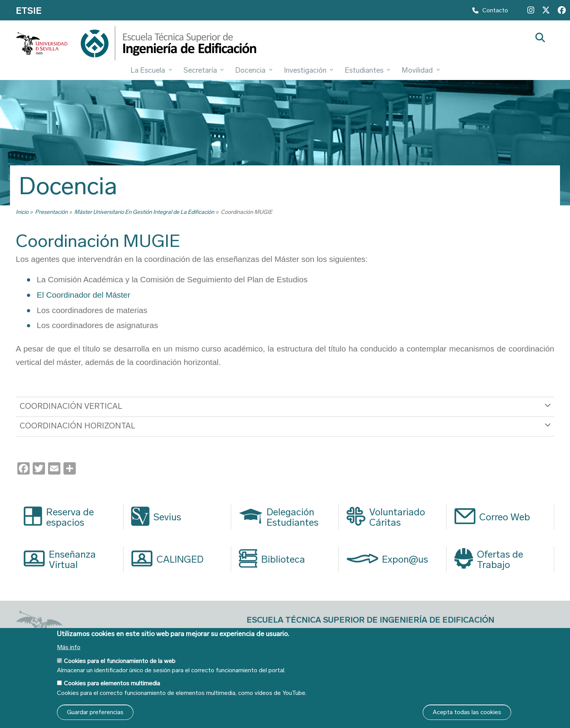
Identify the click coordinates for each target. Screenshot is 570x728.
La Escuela (151, 70)
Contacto (490, 12)
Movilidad (420, 70)
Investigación (308, 70)
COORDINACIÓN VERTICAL (287, 409)
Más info (69, 647)
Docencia (253, 70)
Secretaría (203, 70)
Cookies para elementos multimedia (112, 683)
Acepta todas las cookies (467, 712)
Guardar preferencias (95, 712)
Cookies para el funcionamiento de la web (120, 661)
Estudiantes (367, 70)
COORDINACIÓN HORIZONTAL (287, 428)
